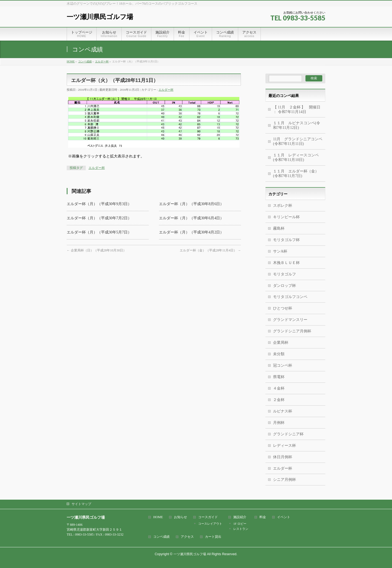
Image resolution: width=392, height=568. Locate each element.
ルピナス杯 (283, 411)
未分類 (279, 354)
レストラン (241, 529)
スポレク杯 (283, 206)
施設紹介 (240, 517)
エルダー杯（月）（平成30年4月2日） (191, 232)
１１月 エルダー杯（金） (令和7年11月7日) (296, 174)
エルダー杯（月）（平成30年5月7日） (99, 232)
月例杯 (279, 423)
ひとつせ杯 (283, 308)
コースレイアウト (210, 524)
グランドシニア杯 (288, 434)
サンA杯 (280, 251)
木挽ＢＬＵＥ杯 (286, 263)
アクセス (187, 537)
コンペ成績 (161, 537)
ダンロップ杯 (284, 286)
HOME (158, 517)
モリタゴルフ (284, 274)
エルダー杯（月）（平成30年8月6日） (191, 204)
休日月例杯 (283, 457)
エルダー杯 (166, 90)
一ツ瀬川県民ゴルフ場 (100, 17)
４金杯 (279, 388)
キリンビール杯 (286, 217)
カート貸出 (213, 537)
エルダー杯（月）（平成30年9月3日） (99, 204)
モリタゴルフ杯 (286, 240)
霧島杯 (279, 228)
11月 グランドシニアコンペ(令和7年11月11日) (298, 141)
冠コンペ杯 (283, 365)
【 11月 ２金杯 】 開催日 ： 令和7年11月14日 (297, 110)
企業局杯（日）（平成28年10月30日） (97, 250)
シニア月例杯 (284, 480)
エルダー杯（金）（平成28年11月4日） (210, 250)
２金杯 (279, 400)
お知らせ (180, 517)
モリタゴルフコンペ (290, 297)
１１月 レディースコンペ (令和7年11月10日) (296, 157)
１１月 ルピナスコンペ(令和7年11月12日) (297, 125)
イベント (284, 517)
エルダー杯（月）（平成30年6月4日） (191, 218)
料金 (263, 517)
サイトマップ (81, 504)
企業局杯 (281, 343)
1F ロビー (240, 524)
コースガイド (208, 517)
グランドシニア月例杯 (292, 331)
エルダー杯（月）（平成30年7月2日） (99, 218)
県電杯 (279, 377)
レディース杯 (284, 446)
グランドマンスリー (290, 320)
